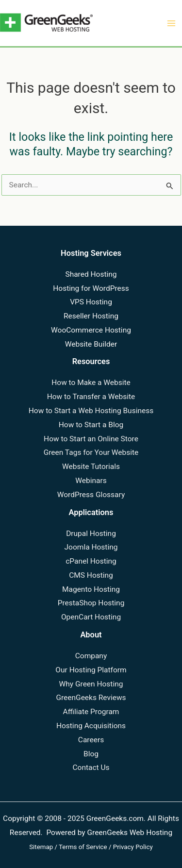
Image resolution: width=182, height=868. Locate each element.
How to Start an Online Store (91, 439)
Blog (91, 754)
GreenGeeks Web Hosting (130, 833)
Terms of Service (83, 847)
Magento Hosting (91, 589)
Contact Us (91, 768)
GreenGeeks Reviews (91, 698)
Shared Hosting (91, 274)
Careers (91, 740)
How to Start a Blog (91, 425)
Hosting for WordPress (91, 288)
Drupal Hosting (91, 534)
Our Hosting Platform (91, 670)
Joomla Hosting (91, 547)
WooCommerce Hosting (91, 330)
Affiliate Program (91, 712)
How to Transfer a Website (91, 397)
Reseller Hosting (91, 316)
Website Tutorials (91, 467)
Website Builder (91, 344)
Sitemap (41, 847)
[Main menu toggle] (172, 23)
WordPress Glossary (91, 495)
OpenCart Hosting (91, 617)
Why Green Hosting (91, 684)
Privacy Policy (133, 847)
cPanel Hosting (91, 561)
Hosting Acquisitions (91, 726)
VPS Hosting (91, 302)
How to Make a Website (91, 383)
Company (91, 656)
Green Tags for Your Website (91, 452)
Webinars (91, 481)
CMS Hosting (91, 575)
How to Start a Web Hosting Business (91, 411)
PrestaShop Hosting (91, 603)
